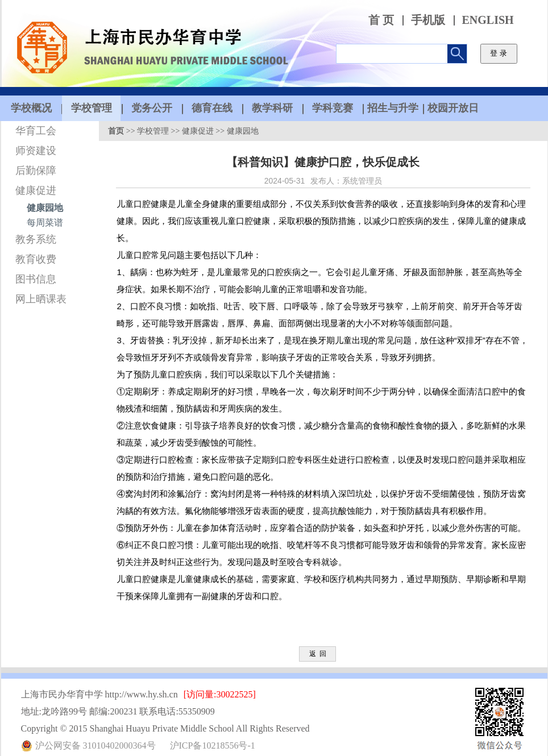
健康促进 (36, 190)
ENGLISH (488, 20)
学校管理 (153, 131)
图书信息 (36, 279)
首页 (116, 131)
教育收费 (36, 259)
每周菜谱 (45, 223)
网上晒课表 (41, 299)
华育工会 (36, 131)
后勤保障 (36, 171)
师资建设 (36, 151)
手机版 (428, 20)
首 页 (381, 20)
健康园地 (45, 208)
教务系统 (36, 239)
